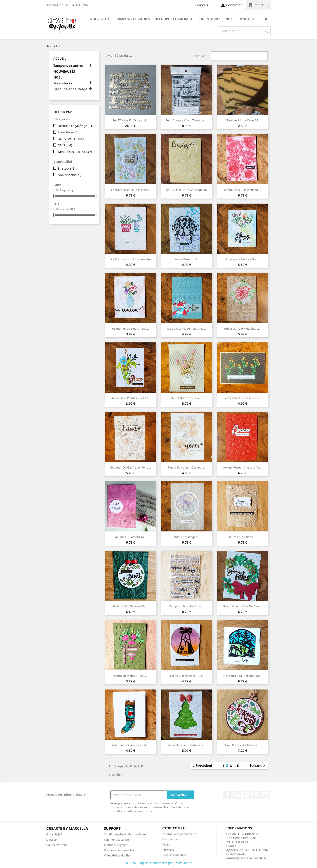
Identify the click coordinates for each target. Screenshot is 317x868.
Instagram (266, 795)
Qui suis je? (54, 834)
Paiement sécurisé (116, 840)
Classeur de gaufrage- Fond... (130, 467)
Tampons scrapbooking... (187, 606)
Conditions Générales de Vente (125, 834)
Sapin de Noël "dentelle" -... (186, 745)
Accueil (60, 58)
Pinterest (257, 795)
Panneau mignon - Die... (130, 676)
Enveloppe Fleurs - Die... (242, 259)
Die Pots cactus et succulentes (130, 259)
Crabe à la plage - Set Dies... (186, 329)
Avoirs (166, 844)
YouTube (247, 795)
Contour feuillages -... (187, 537)
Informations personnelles (180, 834)
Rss (237, 795)
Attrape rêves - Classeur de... (242, 467)
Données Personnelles (119, 850)
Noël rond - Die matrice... (242, 745)
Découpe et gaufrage (174, 19)
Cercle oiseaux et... (187, 259)
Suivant (258, 766)
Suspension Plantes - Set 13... (130, 398)
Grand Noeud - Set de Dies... (242, 606)
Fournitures (209, 19)
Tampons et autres (133, 19)
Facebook (227, 795)
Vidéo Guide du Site (117, 855)
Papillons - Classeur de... (130, 537)
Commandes (170, 839)
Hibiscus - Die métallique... (242, 329)
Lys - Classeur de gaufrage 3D (187, 190)
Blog (264, 19)
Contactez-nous (57, 845)
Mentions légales (116, 845)
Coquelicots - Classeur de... (243, 190)
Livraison (52, 840)
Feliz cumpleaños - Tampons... (186, 120)
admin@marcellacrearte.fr (246, 858)
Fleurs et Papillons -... (242, 537)
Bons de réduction (174, 855)
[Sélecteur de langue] (204, 5)
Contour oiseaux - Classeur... (130, 190)
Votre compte (174, 828)
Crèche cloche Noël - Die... (186, 676)
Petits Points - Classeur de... (243, 398)
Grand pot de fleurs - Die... (130, 329)
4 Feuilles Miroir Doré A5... (243, 120)
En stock (68, 168)
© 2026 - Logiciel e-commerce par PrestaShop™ (159, 863)
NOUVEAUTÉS (101, 19)
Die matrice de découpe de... (242, 676)
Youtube (247, 19)
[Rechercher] (245, 31)
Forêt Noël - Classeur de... (130, 606)
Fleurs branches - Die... (187, 398)
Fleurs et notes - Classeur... (186, 467)
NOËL (230, 19)
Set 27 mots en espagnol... (130, 120)
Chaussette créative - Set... (130, 745)
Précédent (202, 766)
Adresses (168, 850)
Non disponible (72, 175)
